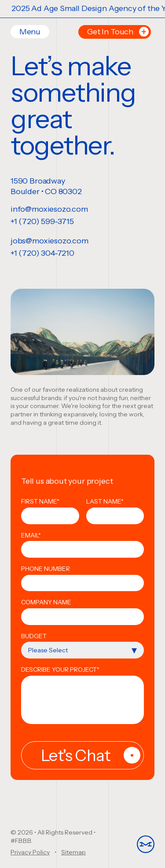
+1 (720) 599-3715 (42, 221)
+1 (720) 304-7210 (42, 253)
